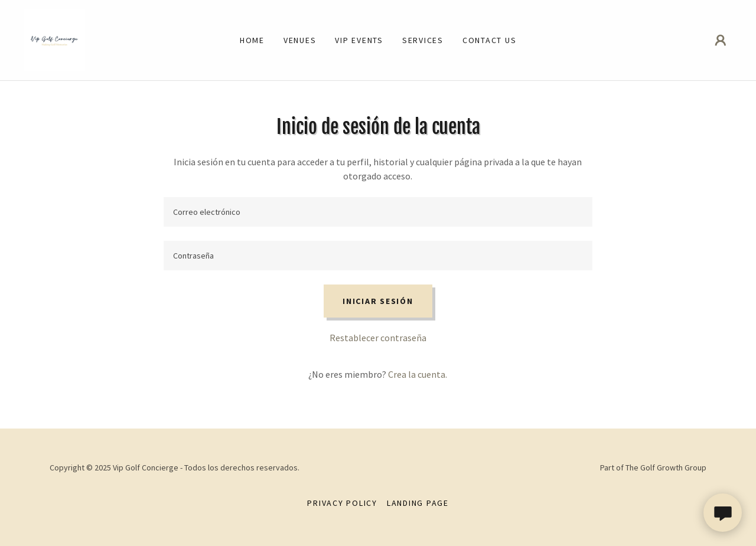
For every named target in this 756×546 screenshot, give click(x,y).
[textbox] (378, 212)
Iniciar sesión (378, 301)
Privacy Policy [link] (342, 503)
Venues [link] (300, 40)
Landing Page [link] (418, 503)
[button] (721, 40)
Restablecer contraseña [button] (378, 338)
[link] (54, 39)
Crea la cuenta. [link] (418, 374)
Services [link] (423, 40)
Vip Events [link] (359, 40)
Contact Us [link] (490, 40)
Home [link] (252, 40)
